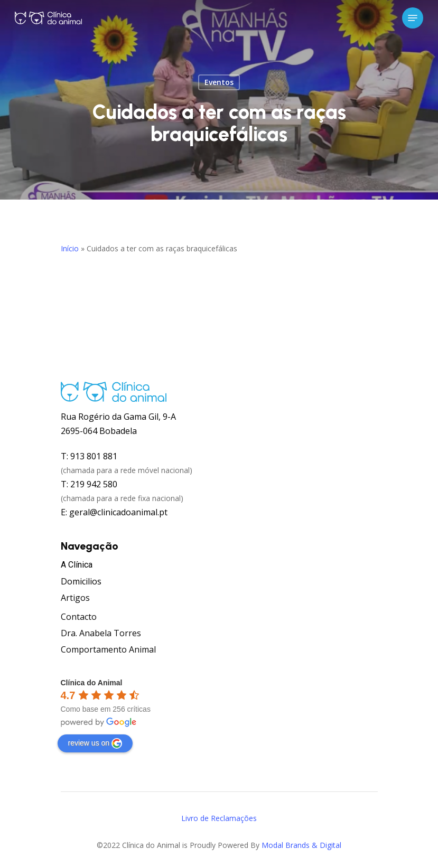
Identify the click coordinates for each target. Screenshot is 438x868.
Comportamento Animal (108, 649)
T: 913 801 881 (89, 456)
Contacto (79, 617)
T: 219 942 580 (89, 484)
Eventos (219, 82)
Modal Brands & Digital (301, 845)
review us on (95, 743)
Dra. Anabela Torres (101, 633)
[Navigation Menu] (413, 18)
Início (70, 248)
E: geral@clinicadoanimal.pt (114, 512)
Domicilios (81, 581)
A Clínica (77, 565)
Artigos (75, 598)
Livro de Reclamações (219, 818)
